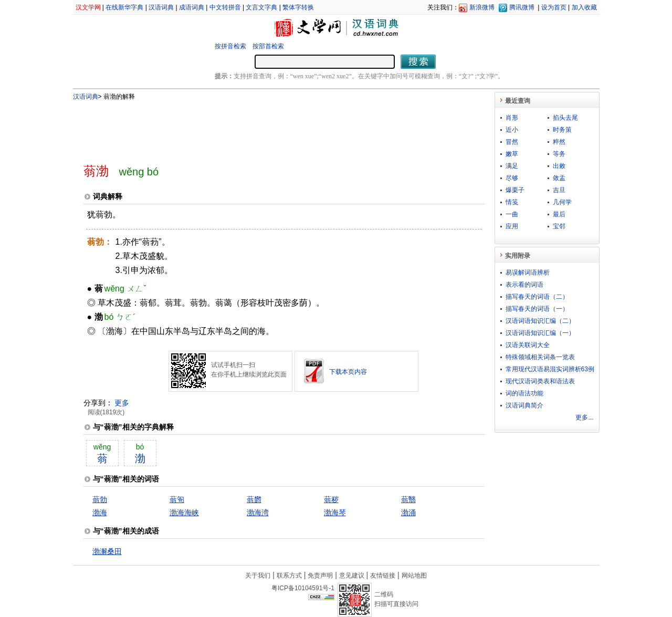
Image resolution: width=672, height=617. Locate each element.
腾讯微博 (522, 7)
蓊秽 (331, 499)
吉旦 (559, 190)
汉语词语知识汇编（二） (540, 321)
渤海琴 (335, 513)
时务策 (562, 130)
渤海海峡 (184, 513)
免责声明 (320, 576)
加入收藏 (584, 7)
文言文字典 (261, 7)
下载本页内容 (348, 372)
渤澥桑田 (107, 551)
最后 (559, 214)
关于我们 (258, 576)
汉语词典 (161, 7)
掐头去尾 (565, 118)
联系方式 (289, 576)
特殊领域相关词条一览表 (540, 357)
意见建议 (352, 576)
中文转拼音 (225, 7)
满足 (512, 166)
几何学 (562, 202)
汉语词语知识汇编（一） (540, 333)
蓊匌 (177, 499)
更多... (584, 417)
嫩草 (512, 154)
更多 (122, 403)
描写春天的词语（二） (537, 297)
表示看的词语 (524, 285)
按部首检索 (268, 46)
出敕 (559, 166)
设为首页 (554, 7)
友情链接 (383, 576)
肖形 (512, 118)
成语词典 (192, 7)
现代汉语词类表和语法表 (540, 381)
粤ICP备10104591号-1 (303, 588)
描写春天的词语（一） (537, 309)
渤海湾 (258, 513)
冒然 (512, 142)
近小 (512, 130)
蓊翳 (408, 499)
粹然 (559, 142)
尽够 (512, 178)
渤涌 (408, 513)
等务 (559, 154)
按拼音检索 (230, 46)
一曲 (512, 214)
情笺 (512, 202)
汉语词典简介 (524, 405)
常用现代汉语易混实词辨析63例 (550, 369)
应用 (512, 226)
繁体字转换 (298, 7)
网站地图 (414, 576)
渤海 (100, 513)
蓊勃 (100, 499)
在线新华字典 (124, 7)
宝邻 (559, 226)
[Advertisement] (267, 128)
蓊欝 (254, 499)
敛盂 (559, 178)
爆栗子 (515, 190)
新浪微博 (482, 7)
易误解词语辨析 (528, 273)
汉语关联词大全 (528, 345)
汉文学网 (88, 7)
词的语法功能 (524, 393)
